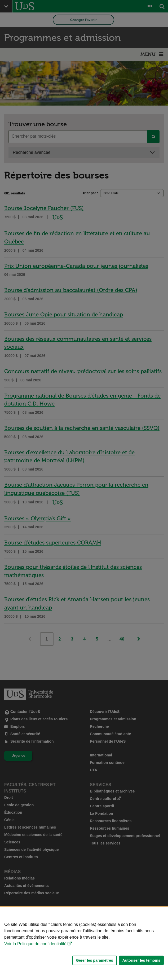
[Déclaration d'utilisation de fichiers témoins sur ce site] (84, 943)
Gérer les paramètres (95, 960)
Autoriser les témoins (141, 960)
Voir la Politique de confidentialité (35, 944)
